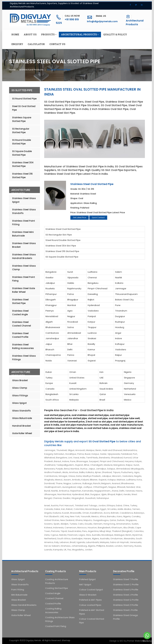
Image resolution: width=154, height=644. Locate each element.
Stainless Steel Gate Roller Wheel (24, 290)
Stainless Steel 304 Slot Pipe (61, 246)
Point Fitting (18, 590)
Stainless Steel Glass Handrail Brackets (24, 256)
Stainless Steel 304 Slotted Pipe (23, 164)
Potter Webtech (136, 641)
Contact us (57, 44)
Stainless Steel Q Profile (126, 600)
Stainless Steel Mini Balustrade (23, 234)
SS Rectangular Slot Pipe (59, 235)
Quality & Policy (115, 34)
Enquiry (17, 44)
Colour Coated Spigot (91, 590)
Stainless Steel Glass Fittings (24, 358)
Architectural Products (135, 22)
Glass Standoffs (21, 411)
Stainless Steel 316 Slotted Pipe (62, 251)
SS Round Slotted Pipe (24, 99)
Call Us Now (72, 16)
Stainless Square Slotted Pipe (22, 119)
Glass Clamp (20, 388)
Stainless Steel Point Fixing (24, 279)
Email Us (101, 16)
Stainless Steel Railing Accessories (23, 346)
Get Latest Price (80, 217)
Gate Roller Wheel (22, 433)
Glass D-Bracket (88, 595)
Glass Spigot (19, 403)
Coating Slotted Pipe (57, 588)
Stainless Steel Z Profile (126, 605)
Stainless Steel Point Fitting (24, 223)
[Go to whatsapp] (147, 635)
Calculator (36, 44)
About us (30, 34)
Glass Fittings (20, 396)
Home (15, 34)
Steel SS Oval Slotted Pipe (24, 108)
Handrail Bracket (22, 426)
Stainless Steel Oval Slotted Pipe (92, 184)
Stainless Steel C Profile (126, 584)
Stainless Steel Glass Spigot (24, 200)
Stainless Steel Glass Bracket (24, 245)
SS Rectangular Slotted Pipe (21, 131)
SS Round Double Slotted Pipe (22, 142)
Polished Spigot (87, 579)
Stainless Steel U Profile (126, 590)
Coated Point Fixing (56, 626)
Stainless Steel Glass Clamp (24, 268)
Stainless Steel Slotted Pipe (20, 301)
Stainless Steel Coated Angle (20, 313)
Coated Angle (53, 593)
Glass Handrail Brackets (24, 605)
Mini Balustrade (19, 595)
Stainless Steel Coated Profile (20, 335)
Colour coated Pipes (90, 605)
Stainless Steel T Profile (126, 579)
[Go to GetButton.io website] (147, 641)
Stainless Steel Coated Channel (22, 324)
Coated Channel (54, 598)
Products (49, 34)
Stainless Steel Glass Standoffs (24, 211)
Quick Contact (98, 217)
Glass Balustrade (22, 418)
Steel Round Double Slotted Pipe (63, 240)
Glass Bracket (20, 380)
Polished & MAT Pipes (90, 600)
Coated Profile (53, 604)
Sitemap (66, 640)
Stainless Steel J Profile (126, 595)
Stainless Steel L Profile (125, 610)
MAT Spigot (85, 584)
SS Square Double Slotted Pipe (62, 257)
